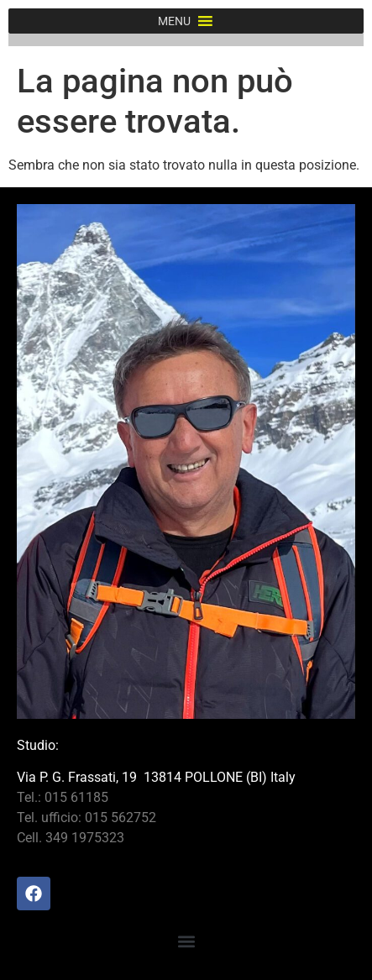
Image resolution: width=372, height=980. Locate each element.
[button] (174, 21)
